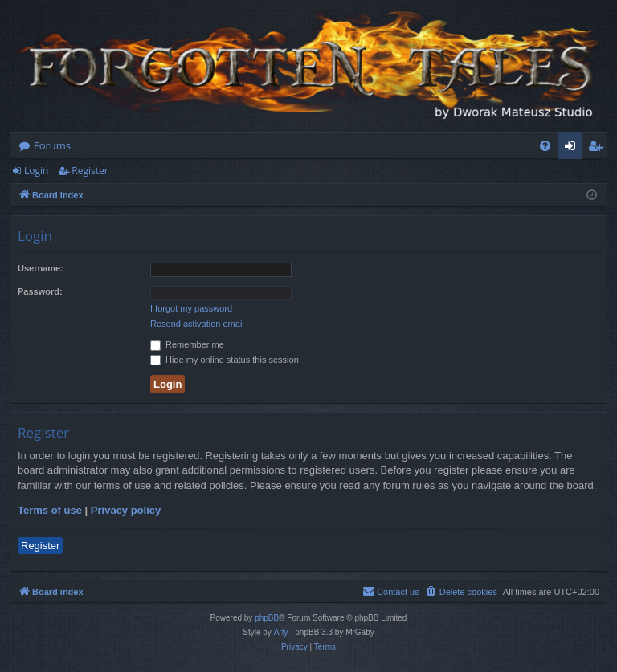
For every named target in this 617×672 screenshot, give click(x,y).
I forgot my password (191, 308)
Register (90, 171)
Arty (281, 632)
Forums (52, 145)
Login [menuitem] (573, 149)
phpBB (267, 618)
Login (36, 171)
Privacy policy (126, 510)
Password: (40, 291)
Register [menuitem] (599, 149)
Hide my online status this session (225, 360)
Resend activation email (197, 324)
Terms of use (50, 510)
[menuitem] (545, 146)
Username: (41, 268)
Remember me (187, 344)
